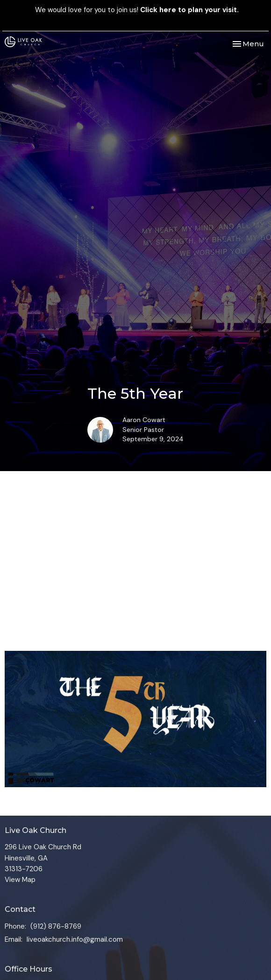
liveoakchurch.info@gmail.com (75, 939)
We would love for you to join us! (137, 10)
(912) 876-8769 (56, 926)
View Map (20, 880)
